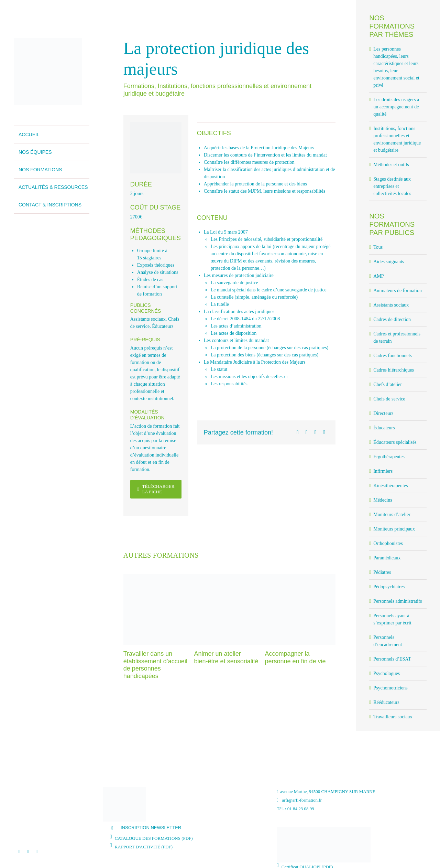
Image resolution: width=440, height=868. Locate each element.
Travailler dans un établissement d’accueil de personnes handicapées (155, 665)
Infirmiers (383, 471)
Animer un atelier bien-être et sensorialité (226, 657)
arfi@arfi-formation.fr (299, 800)
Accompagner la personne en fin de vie (295, 657)
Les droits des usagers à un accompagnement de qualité (396, 107)
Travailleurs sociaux (393, 717)
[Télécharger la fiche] (156, 489)
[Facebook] (298, 432)
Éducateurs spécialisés (395, 442)
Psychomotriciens (390, 688)
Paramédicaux (387, 558)
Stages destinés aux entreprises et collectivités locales (392, 186)
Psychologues (387, 673)
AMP (378, 276)
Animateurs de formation (398, 291)
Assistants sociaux (148, 319)
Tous (378, 247)
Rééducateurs (386, 702)
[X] (307, 432)
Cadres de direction (392, 319)
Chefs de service (389, 399)
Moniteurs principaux (394, 529)
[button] (188, 828)
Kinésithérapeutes (390, 486)
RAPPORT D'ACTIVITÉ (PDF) (144, 847)
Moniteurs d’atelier (392, 515)
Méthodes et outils (391, 165)
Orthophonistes (388, 543)
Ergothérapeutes (389, 457)
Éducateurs (163, 326)
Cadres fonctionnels (393, 356)
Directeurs (383, 413)
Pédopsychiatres (389, 587)
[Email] (324, 432)
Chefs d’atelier (388, 384)
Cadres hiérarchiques (394, 370)
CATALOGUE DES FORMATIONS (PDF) (154, 838)
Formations (139, 86)
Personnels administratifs (398, 601)
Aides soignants (389, 262)
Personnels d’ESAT (392, 659)
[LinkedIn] (315, 432)
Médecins (383, 500)
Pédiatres (382, 572)
